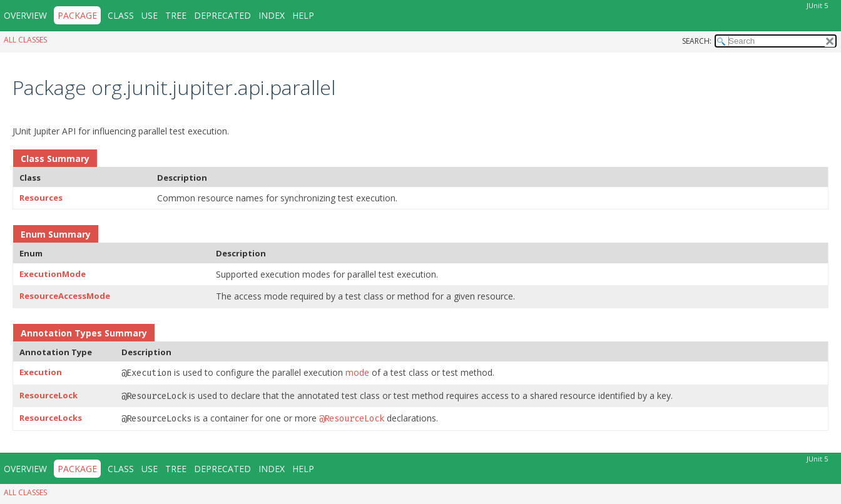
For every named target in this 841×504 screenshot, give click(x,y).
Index (272, 15)
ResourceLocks (51, 418)
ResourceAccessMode (65, 296)
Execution (41, 372)
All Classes (25, 40)
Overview (25, 15)
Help (303, 15)
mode (357, 372)
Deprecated (222, 15)
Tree (176, 15)
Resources (41, 198)
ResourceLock (48, 395)
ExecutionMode (53, 274)
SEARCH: (697, 41)
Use (150, 15)
